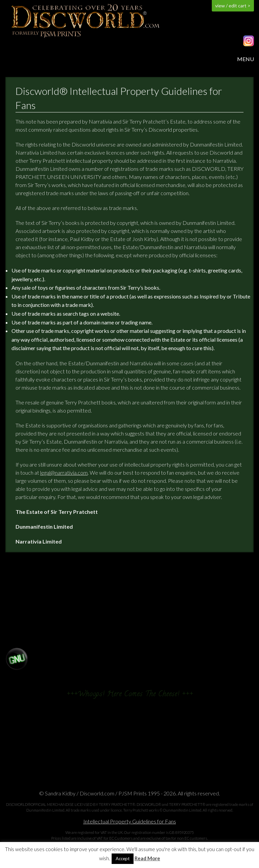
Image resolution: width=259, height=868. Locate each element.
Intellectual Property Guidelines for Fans (130, 821)
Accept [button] (123, 859)
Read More (147, 858)
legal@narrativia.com (64, 472)
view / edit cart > (233, 6)
